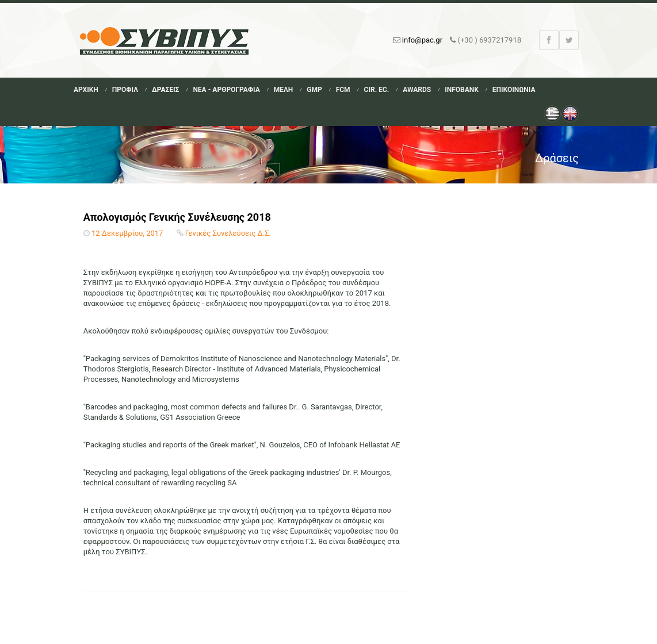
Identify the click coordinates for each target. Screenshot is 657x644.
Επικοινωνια (514, 90)
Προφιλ (125, 90)
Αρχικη (86, 90)
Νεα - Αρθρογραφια (226, 90)
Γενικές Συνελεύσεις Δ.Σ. (228, 233)
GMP (314, 90)
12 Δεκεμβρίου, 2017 (127, 233)
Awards (417, 90)
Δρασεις (165, 90)
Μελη (284, 90)
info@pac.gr (422, 40)
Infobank (462, 90)
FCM (343, 90)
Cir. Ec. (377, 90)
